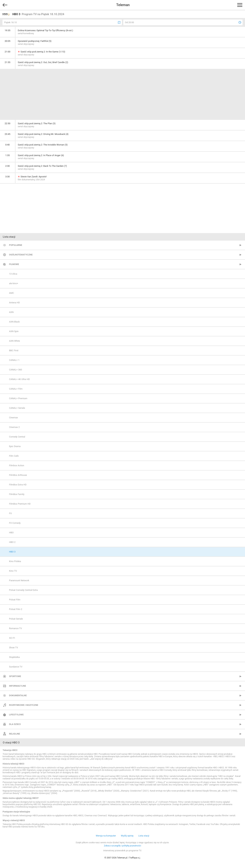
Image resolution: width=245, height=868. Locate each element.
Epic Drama (15, 446)
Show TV (13, 648)
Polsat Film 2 (16, 609)
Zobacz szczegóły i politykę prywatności (123, 846)
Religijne (15, 734)
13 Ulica (13, 274)
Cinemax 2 (14, 427)
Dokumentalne (18, 695)
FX (10, 513)
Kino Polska (15, 561)
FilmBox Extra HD (18, 485)
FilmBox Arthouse (18, 475)
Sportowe (15, 676)
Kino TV (13, 571)
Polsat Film (15, 600)
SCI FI (12, 638)
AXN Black (14, 322)
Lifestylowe (16, 715)
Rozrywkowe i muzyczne (24, 705)
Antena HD (14, 303)
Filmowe (14, 264)
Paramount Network (19, 580)
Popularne (16, 245)
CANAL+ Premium (18, 398)
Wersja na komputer (106, 836)
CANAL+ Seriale (17, 408)
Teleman (123, 5)
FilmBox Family (17, 494)
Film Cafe (14, 456)
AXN (11, 312)
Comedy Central (17, 437)
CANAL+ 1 (14, 360)
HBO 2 (12, 542)
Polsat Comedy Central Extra (23, 590)
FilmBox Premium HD (20, 504)
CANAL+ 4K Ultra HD (19, 379)
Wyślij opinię (127, 836)
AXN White (14, 341)
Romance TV (15, 628)
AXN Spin (14, 331)
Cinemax (13, 418)
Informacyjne (17, 686)
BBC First (14, 350)
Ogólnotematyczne (21, 255)
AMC (11, 293)
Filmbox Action (17, 465)
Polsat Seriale (16, 619)
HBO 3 (12, 552)
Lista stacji (144, 836)
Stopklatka (14, 657)
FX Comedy (15, 523)
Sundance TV (16, 667)
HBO (11, 533)
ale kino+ (14, 283)
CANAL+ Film (16, 389)
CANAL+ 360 (15, 370)
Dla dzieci (15, 724)
